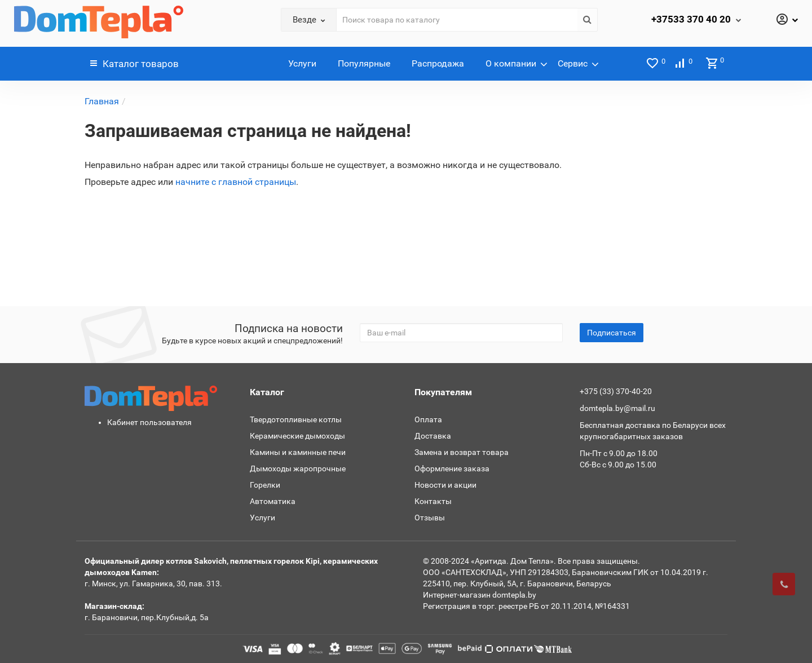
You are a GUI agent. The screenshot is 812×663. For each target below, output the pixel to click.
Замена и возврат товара (462, 452)
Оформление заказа (452, 468)
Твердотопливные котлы (296, 419)
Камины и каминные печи (298, 452)
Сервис (573, 63)
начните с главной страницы (236, 182)
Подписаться (612, 333)
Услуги (302, 63)
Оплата (428, 419)
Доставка (433, 436)
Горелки (265, 485)
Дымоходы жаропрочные (298, 468)
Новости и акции (445, 485)
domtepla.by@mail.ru (617, 408)
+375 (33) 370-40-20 (616, 391)
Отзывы (430, 518)
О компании (511, 63)
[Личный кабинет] (787, 20)
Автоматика (273, 501)
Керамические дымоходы (297, 436)
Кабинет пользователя (149, 422)
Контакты (433, 501)
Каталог (134, 64)
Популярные (364, 63)
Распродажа (438, 63)
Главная (102, 101)
